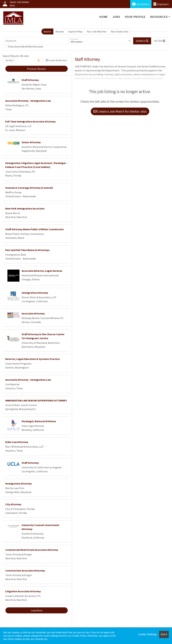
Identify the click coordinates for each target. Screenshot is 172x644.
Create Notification (56, 60)
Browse (60, 31)
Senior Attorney (31, 142)
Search (47, 31)
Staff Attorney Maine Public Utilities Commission (34, 229)
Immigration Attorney (35, 293)
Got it (164, 634)
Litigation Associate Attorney (23, 591)
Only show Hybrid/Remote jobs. (26, 46)
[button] (160, 41)
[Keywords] (36, 41)
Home (104, 17)
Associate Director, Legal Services (42, 271)
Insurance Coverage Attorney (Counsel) (29, 188)
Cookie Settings (147, 634)
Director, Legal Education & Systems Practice (33, 359)
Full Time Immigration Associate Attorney (30, 121)
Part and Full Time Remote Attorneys (27, 250)
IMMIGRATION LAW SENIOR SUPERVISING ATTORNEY (36, 400)
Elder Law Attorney (17, 442)
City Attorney (13, 504)
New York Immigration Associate (25, 208)
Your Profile (135, 17)
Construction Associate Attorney (25, 571)
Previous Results (36, 69)
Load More (37, 610)
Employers (161, 4)
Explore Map (75, 31)
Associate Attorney (33, 313)
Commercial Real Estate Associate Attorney (32, 550)
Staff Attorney (30, 80)
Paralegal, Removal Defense (39, 421)
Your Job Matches (97, 31)
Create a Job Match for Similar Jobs (120, 111)
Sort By (9, 60)
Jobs (116, 17)
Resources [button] (159, 17)
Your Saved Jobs (120, 31)
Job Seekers (141, 4)
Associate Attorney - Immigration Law (28, 101)
